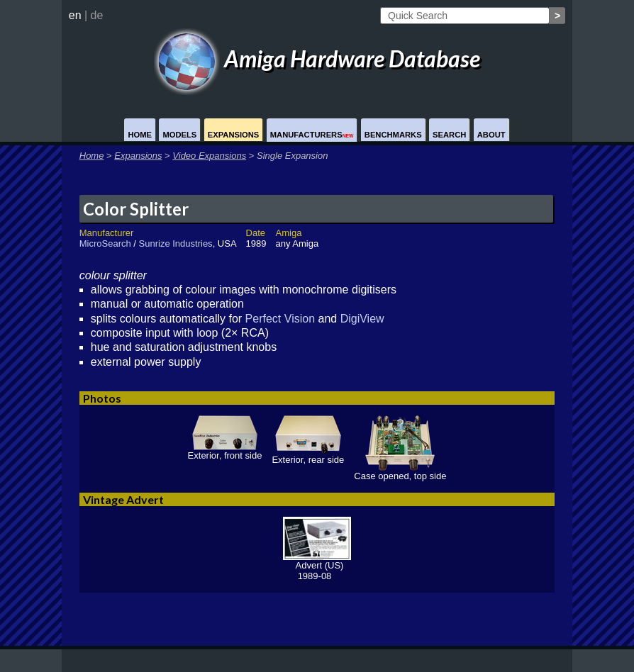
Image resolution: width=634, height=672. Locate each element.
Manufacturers (312, 135)
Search (449, 135)
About (491, 135)
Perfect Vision (280, 319)
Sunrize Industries (176, 243)
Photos (102, 398)
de (97, 15)
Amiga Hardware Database (317, 58)
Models (179, 135)
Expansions (234, 135)
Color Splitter (136, 209)
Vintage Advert (123, 499)
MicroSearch (105, 243)
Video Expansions (209, 156)
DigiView (362, 319)
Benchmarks (393, 135)
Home (140, 135)
